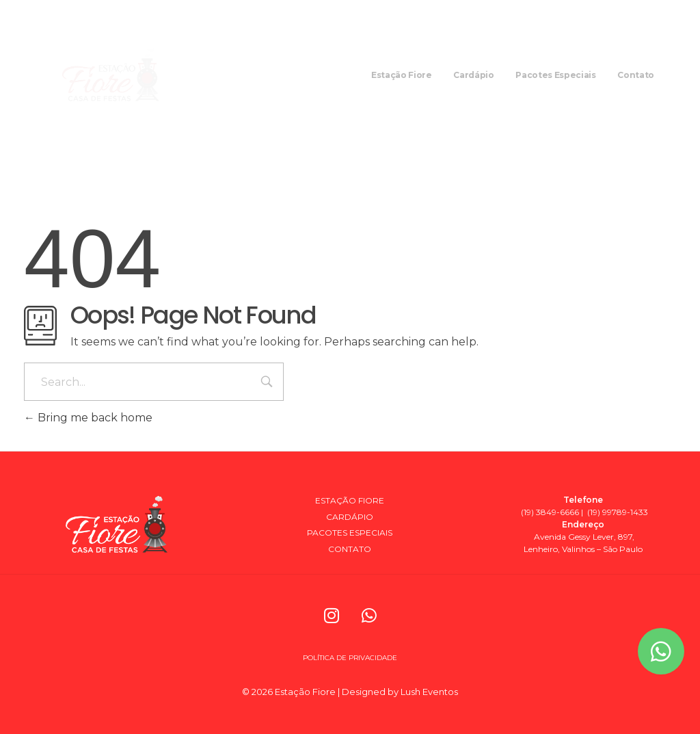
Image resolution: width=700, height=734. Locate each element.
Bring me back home (88, 418)
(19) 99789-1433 (617, 512)
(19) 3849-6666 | (552, 512)
